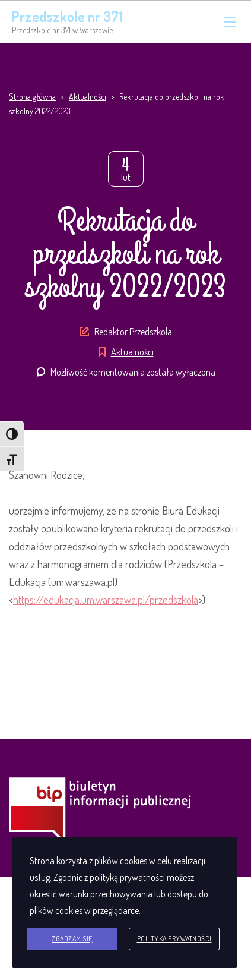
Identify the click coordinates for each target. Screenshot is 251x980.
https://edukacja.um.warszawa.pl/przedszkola (106, 600)
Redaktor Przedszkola (133, 332)
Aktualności (132, 352)
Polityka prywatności (174, 939)
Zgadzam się (72, 939)
